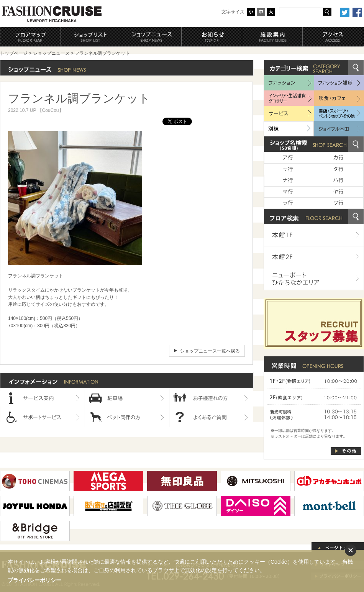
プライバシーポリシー (34, 580)
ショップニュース (51, 53)
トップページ (14, 53)
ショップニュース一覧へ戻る (210, 351)
